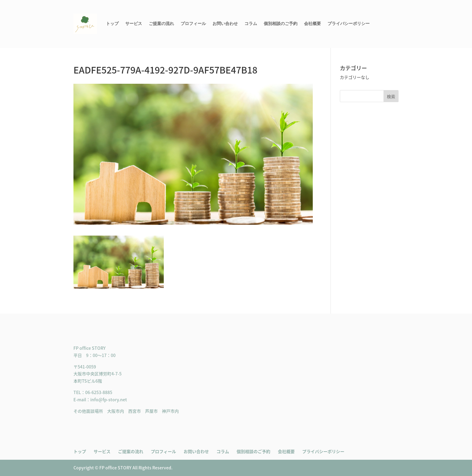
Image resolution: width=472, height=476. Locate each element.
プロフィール (193, 24)
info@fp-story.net (109, 399)
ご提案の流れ (161, 24)
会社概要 (312, 24)
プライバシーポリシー (349, 24)
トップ (112, 24)
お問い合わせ (225, 24)
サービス (134, 24)
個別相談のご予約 (281, 24)
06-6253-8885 (99, 392)
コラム (251, 24)
